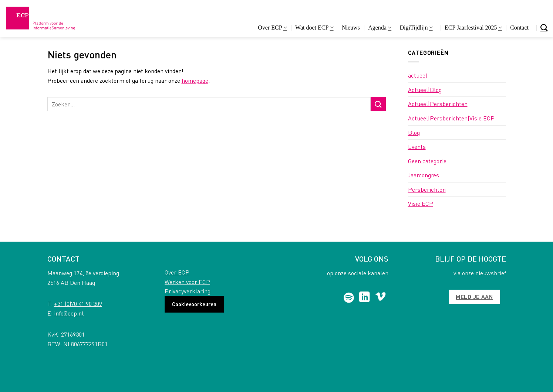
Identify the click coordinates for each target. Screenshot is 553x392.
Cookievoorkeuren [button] (194, 304)
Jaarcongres (424, 175)
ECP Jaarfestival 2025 (473, 28)
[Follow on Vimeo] (380, 298)
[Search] (544, 28)
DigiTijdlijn (416, 28)
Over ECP (272, 28)
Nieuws (351, 28)
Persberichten (427, 189)
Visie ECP (421, 203)
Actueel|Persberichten (438, 104)
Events (417, 146)
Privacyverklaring (188, 291)
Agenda (380, 28)
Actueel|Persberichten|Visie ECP (451, 118)
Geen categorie (427, 161)
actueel (418, 75)
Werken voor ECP (187, 282)
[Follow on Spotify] (349, 298)
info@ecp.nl (69, 313)
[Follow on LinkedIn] (365, 298)
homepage (195, 80)
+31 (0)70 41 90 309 (78, 304)
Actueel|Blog (425, 90)
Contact (519, 28)
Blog (414, 132)
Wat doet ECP (314, 28)
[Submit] (378, 104)
